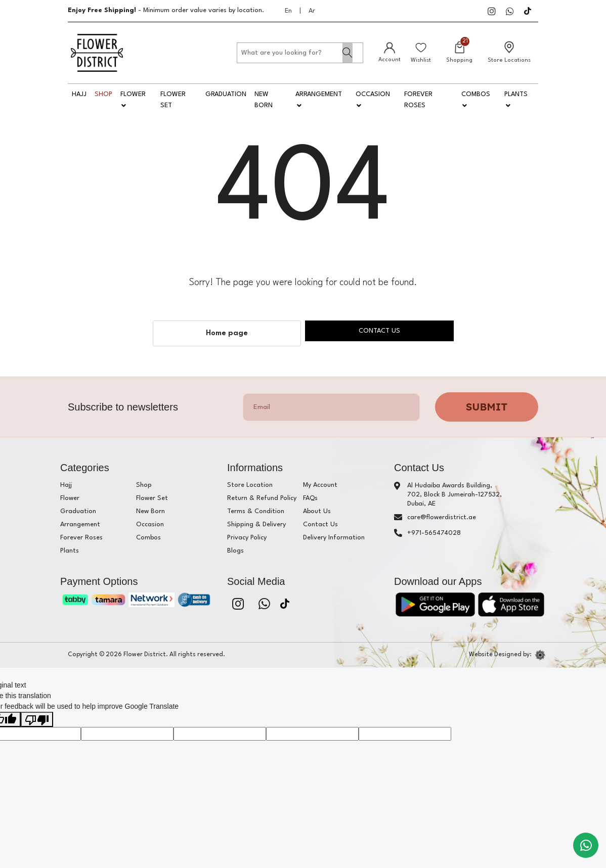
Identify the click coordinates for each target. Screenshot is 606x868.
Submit (487, 407)
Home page (227, 333)
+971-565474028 (434, 533)
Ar (312, 11)
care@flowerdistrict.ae (442, 517)
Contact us (379, 331)
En (288, 11)
